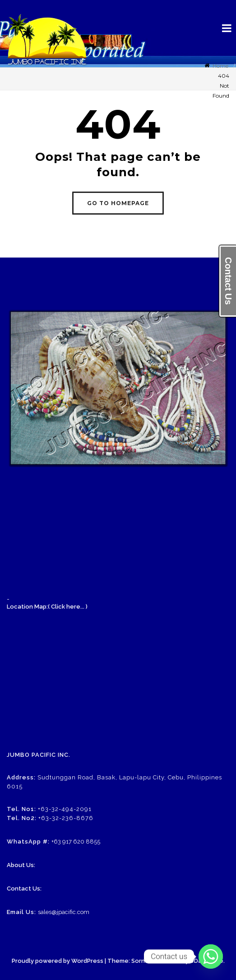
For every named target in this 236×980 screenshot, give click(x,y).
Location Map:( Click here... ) (47, 607)
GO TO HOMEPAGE (118, 203)
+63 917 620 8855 (76, 842)
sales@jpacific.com (64, 912)
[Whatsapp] (211, 957)
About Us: (21, 865)
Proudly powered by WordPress (58, 961)
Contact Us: (24, 889)
